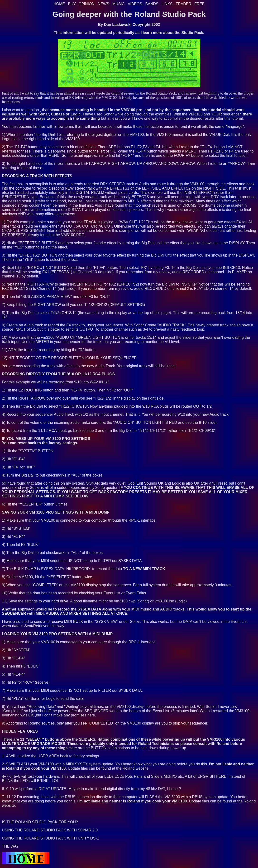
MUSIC (119, 4)
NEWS (103, 4)
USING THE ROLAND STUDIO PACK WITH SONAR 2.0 (50, 830)
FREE (199, 4)
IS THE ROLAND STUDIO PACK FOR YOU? (40, 822)
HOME (59, 4)
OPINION (87, 4)
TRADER (183, 4)
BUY (72, 4)
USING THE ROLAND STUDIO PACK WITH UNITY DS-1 (50, 838)
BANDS (152, 4)
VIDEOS (135, 4)
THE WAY (10, 846)
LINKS (167, 4)
